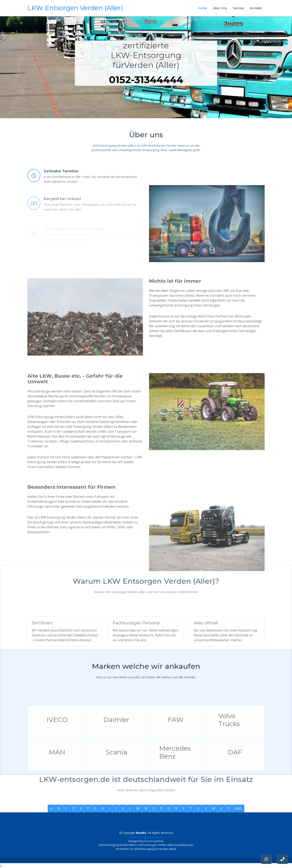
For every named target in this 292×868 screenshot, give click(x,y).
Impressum (136, 837)
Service (238, 8)
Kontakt (256, 8)
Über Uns (220, 8)
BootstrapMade (154, 841)
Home (202, 8)
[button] (282, 859)
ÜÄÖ (238, 808)
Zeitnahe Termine (61, 184)
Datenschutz (155, 837)
